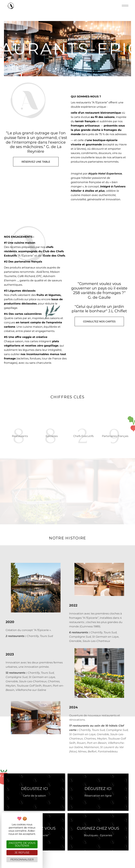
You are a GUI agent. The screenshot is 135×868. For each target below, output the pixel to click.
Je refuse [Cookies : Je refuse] (22, 853)
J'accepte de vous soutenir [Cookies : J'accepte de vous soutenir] (22, 844)
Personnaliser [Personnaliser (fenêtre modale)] (22, 859)
